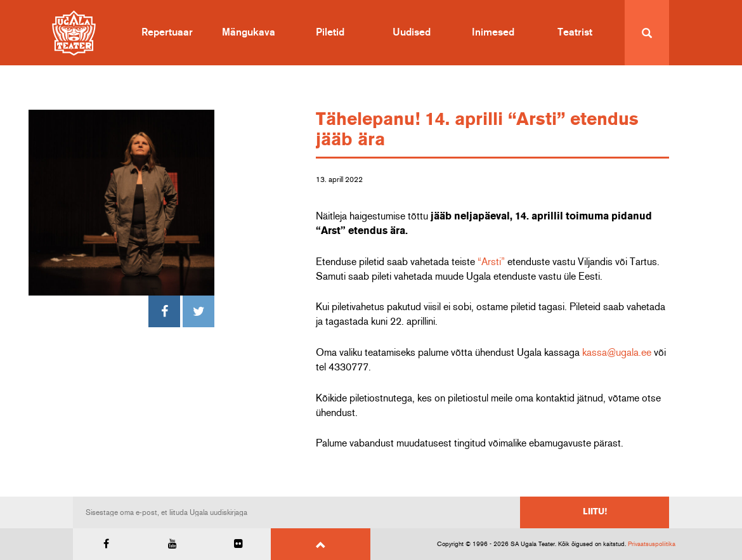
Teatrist (575, 32)
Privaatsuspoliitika (652, 544)
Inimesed (493, 32)
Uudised (412, 32)
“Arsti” (491, 262)
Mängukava (249, 32)
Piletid (330, 32)
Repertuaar (167, 32)
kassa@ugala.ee (617, 353)
